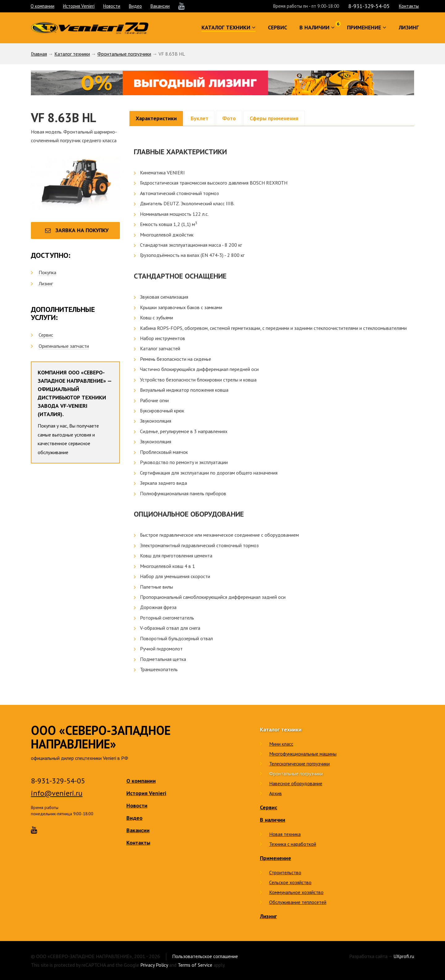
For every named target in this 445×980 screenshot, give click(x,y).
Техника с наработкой (293, 844)
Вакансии (160, 6)
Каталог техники (72, 54)
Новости (112, 6)
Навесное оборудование (296, 783)
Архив (275, 793)
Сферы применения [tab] (274, 118)
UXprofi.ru (404, 956)
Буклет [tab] (199, 118)
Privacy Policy (154, 965)
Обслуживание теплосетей (298, 902)
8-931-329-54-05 (369, 6)
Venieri (90, 28)
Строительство (285, 872)
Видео (135, 6)
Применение (275, 858)
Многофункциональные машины (303, 754)
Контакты (409, 6)
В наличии (273, 820)
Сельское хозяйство (290, 882)
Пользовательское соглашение (205, 956)
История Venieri (79, 6)
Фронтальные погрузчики (124, 54)
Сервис (46, 335)
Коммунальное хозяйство (296, 892)
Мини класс (281, 744)
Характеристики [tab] (156, 118)
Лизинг (46, 283)
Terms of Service (195, 965)
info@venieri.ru (57, 793)
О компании (42, 6)
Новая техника (285, 834)
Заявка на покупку (77, 230)
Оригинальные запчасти (64, 346)
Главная (39, 54)
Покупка (47, 272)
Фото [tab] (229, 118)
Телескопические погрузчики (299, 764)
